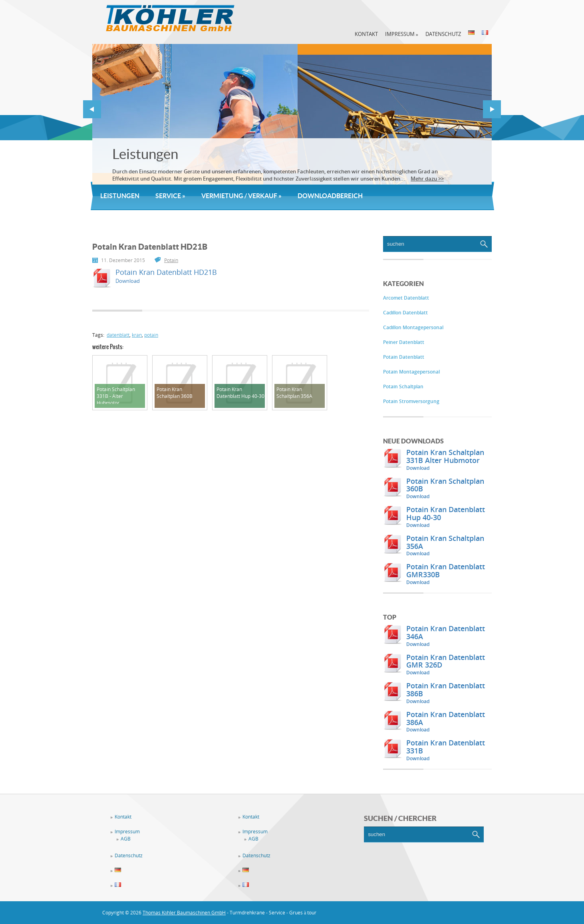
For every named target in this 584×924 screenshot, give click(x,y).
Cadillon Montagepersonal (413, 327)
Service (170, 196)
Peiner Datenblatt (404, 342)
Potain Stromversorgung (411, 401)
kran (137, 335)
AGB (126, 839)
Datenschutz (443, 34)
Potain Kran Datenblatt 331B (446, 747)
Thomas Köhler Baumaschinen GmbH (184, 913)
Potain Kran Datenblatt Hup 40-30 (446, 513)
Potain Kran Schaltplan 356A (445, 542)
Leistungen (145, 154)
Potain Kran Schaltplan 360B (445, 485)
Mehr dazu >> (427, 179)
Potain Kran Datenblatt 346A (446, 632)
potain (151, 335)
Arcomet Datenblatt (406, 298)
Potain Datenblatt (404, 357)
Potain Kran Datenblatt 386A (446, 718)
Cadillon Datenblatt (405, 313)
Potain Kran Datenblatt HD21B (166, 272)
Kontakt (366, 34)
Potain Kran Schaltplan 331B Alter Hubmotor (445, 456)
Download (418, 468)
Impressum (402, 34)
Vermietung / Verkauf (241, 196)
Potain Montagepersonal (411, 372)
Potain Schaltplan (403, 386)
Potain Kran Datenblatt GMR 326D (446, 661)
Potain (171, 260)
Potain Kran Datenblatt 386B (446, 690)
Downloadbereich (330, 196)
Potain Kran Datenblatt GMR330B (446, 570)
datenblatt (118, 335)
